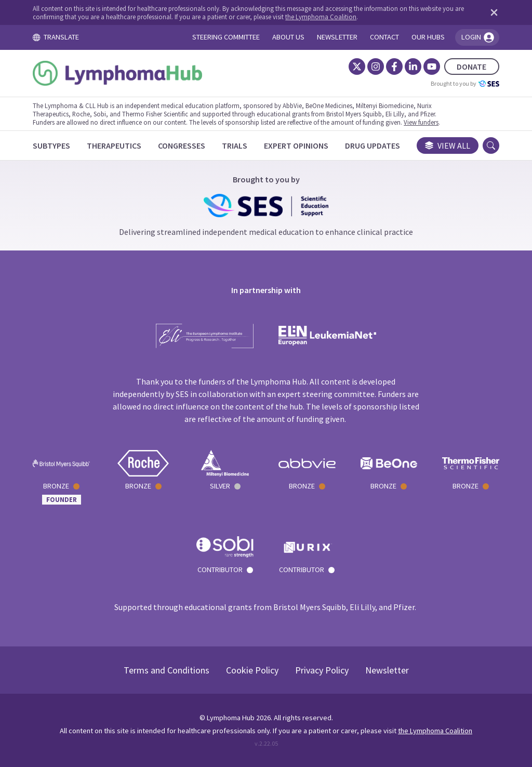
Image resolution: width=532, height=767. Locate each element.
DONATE (471, 67)
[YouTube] (432, 67)
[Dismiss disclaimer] (492, 12)
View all (448, 146)
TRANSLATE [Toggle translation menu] (56, 37)
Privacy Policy (322, 670)
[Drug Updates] (373, 146)
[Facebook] (394, 67)
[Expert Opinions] (296, 146)
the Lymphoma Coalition (321, 17)
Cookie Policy (252, 670)
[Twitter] (357, 67)
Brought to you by (465, 84)
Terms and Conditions (167, 670)
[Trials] (235, 146)
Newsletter (387, 670)
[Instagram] (376, 67)
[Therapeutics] (114, 146)
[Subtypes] (51, 146)
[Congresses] (182, 146)
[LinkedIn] (413, 67)
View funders (421, 122)
